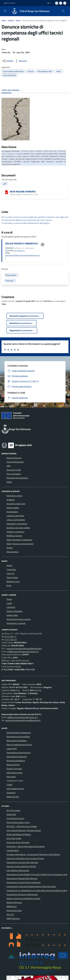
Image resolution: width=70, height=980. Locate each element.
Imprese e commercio (15, 532)
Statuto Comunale (14, 769)
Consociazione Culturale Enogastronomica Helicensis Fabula (31, 886)
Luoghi (9, 603)
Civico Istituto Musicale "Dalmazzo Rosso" (24, 830)
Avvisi (18, 20)
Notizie (9, 565)
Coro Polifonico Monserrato (18, 870)
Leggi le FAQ (12, 749)
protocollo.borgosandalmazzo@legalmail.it (24, 648)
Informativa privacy (14, 773)
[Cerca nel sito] (63, 11)
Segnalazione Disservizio (17, 757)
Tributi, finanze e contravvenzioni (20, 544)
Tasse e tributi (12, 577)
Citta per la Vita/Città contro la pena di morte (25, 858)
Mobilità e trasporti (14, 536)
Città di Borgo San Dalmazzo (35, 11)
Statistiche (11, 793)
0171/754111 (19, 251)
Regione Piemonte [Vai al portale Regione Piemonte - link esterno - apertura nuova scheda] (9, 3)
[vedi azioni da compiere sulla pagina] (21, 61)
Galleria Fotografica (14, 611)
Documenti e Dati (14, 470)
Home (4, 20)
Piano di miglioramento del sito (19, 745)
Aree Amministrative (15, 462)
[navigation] (5, 11)
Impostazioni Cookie (15, 781)
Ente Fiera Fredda (14, 838)
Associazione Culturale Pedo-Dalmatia (22, 862)
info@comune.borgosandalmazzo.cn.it (23, 651)
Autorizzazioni (12, 512)
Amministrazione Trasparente (19, 733)
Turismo (10, 548)
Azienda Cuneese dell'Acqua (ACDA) (21, 866)
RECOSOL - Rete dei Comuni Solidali (22, 826)
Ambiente (11, 500)
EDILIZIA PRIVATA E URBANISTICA (21, 243)
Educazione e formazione (17, 524)
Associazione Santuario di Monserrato (22, 894)
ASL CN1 (10, 914)
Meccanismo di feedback (17, 741)
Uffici (9, 466)
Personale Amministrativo (17, 478)
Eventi (9, 599)
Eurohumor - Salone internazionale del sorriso (25, 846)
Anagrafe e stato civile (16, 504)
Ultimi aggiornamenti (15, 789)
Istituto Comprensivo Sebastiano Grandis (23, 898)
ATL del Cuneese (13, 810)
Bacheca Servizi (13, 765)
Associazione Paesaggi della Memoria (22, 878)
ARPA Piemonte (13, 918)
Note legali (11, 777)
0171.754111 (10, 636)
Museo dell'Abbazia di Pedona (19, 834)
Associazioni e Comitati (16, 623)
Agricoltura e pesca (14, 496)
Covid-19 (10, 573)
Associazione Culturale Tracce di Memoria (23, 882)
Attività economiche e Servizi (19, 619)
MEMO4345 (12, 906)
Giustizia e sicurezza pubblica (18, 528)
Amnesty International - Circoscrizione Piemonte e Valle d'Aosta (33, 854)
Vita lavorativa (12, 552)
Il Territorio (11, 607)
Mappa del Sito (13, 797)
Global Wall (11, 814)
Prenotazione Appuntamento (19, 753)
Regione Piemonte (14, 902)
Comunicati (11, 569)
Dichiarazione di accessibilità (18, 737)
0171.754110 (11, 639)
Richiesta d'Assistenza (16, 761)
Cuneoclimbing (13, 850)
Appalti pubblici (13, 508)
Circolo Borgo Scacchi (15, 818)
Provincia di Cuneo (14, 910)
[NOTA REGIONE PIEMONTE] (7, 192)
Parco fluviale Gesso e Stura (18, 822)
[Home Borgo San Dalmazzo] (29, 11)
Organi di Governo (14, 458)
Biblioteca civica (13, 581)
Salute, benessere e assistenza (19, 540)
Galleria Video (12, 615)
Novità (11, 20)
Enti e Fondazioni (14, 474)
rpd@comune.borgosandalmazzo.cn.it (22, 717)
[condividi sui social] (7, 61)
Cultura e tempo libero (16, 520)
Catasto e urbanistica (15, 516)
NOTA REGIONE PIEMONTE (23, 192)
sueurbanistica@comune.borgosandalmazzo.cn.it (23, 257)
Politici (9, 482)
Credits (9, 785)
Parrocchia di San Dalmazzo (18, 842)
